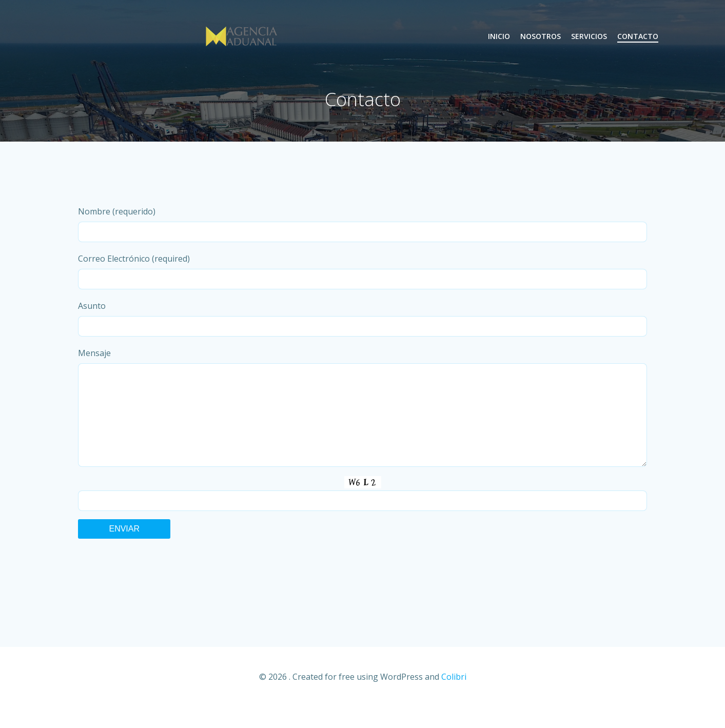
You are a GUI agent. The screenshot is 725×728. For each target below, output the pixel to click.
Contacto (638, 36)
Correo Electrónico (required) (363, 271)
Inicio (499, 36)
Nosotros (541, 36)
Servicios (589, 36)
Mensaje (363, 417)
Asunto (363, 318)
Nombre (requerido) (363, 224)
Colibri (454, 697)
